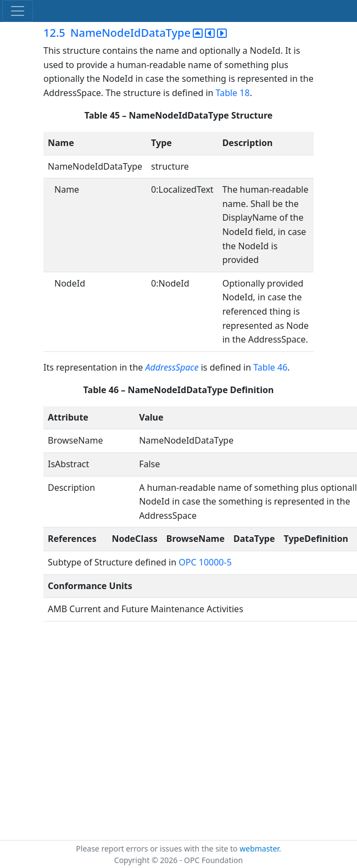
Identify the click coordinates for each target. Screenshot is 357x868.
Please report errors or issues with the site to (158, 849)
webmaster (259, 849)
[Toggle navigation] (18, 11)
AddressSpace (172, 367)
